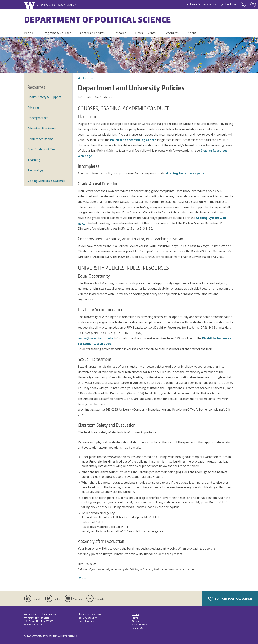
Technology (36, 170)
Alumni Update (139, 625)
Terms (135, 618)
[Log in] (243, 4)
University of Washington (45, 636)
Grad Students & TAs (41, 149)
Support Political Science (230, 599)
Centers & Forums (92, 33)
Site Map (136, 621)
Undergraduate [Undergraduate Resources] (38, 118)
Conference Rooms (40, 139)
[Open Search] (253, 4)
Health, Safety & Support (44, 97)
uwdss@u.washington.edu (95, 338)
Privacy (135, 614)
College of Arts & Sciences (202, 4)
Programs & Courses (57, 33)
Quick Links (227, 4)
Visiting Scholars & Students (46, 181)
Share (83, 579)
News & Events (145, 33)
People (29, 33)
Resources (172, 33)
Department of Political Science (98, 19)
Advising (33, 107)
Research (120, 33)
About (192, 33)
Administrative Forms (42, 128)
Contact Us (137, 628)
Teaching (34, 160)
